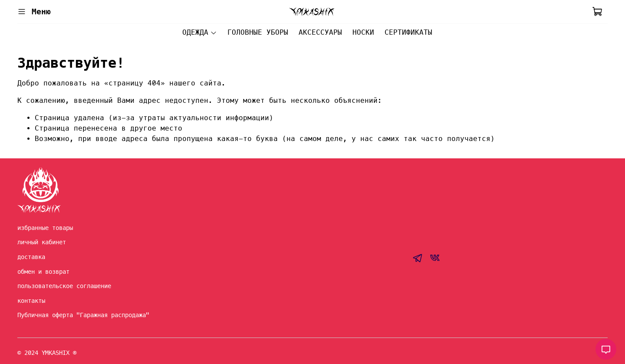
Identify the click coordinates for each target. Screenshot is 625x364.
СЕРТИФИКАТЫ (408, 32)
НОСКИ (363, 32)
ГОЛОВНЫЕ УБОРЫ (258, 32)
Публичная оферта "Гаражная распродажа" (83, 315)
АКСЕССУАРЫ (320, 32)
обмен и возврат (43, 272)
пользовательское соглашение (64, 286)
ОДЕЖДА (199, 32)
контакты (31, 301)
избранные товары (45, 228)
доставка (31, 257)
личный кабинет (42, 242)
